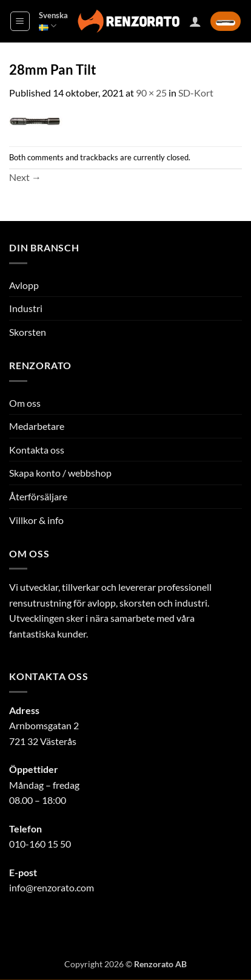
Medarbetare (37, 426)
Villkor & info (36, 520)
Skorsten (28, 332)
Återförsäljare (38, 496)
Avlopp (24, 285)
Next (25, 177)
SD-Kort (196, 93)
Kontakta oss (37, 450)
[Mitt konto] (195, 21)
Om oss (25, 403)
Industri (26, 308)
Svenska (53, 21)
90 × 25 (151, 93)
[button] (20, 21)
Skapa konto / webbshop (60, 473)
